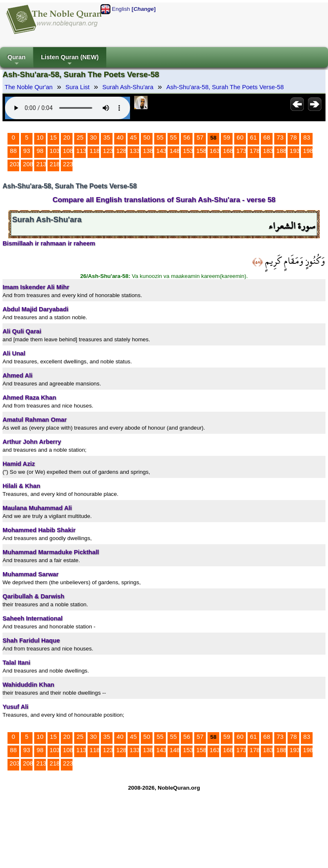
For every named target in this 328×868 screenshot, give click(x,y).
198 (308, 151)
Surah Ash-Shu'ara (128, 87)
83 (307, 138)
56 (187, 138)
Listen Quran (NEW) (70, 61)
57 (200, 138)
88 (13, 151)
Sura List (78, 87)
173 (241, 151)
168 (228, 151)
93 (27, 151)
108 (68, 151)
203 (15, 164)
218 (55, 164)
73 (280, 138)
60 (240, 138)
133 (135, 151)
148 (175, 151)
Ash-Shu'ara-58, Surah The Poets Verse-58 (225, 87)
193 (295, 151)
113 (81, 151)
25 (80, 138)
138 (148, 151)
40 (120, 138)
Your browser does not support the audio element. (68, 108)
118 (95, 151)
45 (133, 138)
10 (40, 138)
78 (293, 138)
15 (53, 138)
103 (55, 151)
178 (255, 151)
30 (93, 138)
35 (107, 138)
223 (68, 164)
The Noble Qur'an (29, 87)
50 (147, 138)
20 (67, 138)
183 (268, 151)
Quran (16, 61)
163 (215, 151)
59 (227, 138)
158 (201, 151)
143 (161, 151)
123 (108, 151)
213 (41, 164)
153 (188, 151)
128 (121, 151)
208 (28, 164)
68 (267, 138)
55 (160, 138)
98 (40, 151)
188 (281, 151)
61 (253, 138)
